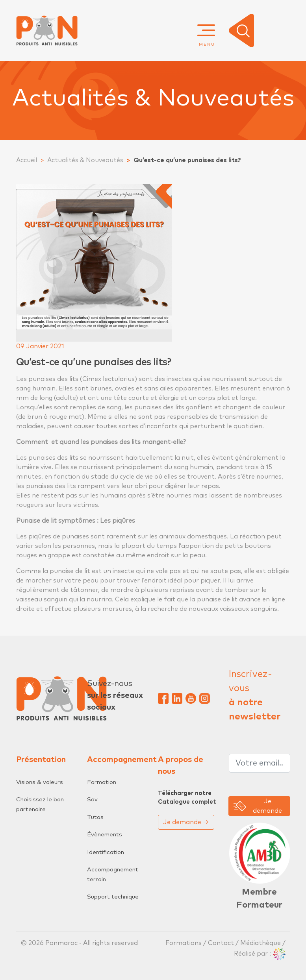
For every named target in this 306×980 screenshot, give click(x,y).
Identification (106, 852)
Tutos (95, 817)
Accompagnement (122, 760)
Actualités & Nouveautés (85, 160)
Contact (221, 943)
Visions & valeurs (40, 782)
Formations (184, 943)
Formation (102, 782)
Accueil (27, 160)
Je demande (186, 822)
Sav (92, 800)
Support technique (113, 897)
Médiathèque (261, 943)
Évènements (105, 835)
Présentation (41, 760)
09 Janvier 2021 (40, 346)
